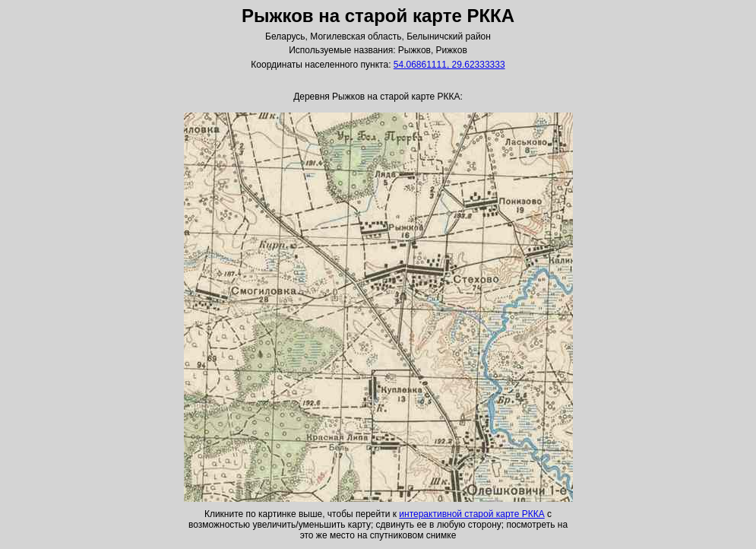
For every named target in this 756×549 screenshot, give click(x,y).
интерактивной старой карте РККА (471, 514)
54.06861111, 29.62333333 (449, 65)
